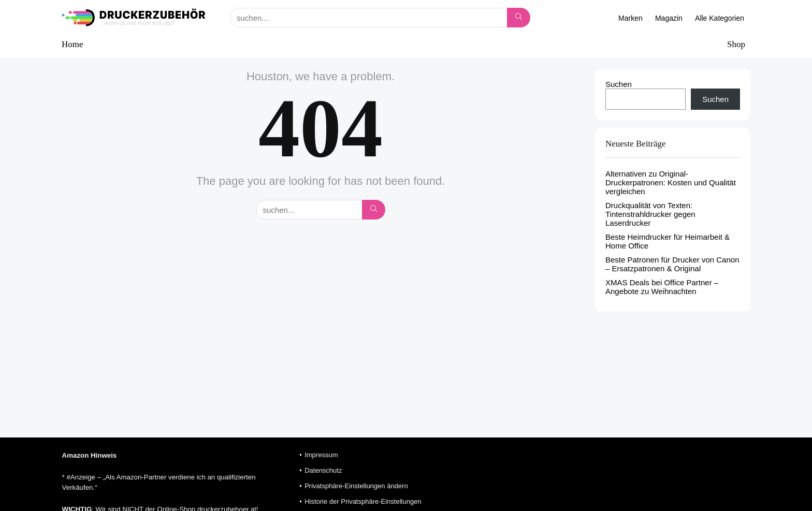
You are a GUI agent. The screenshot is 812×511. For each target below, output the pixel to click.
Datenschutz (323, 470)
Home (72, 44)
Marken (630, 18)
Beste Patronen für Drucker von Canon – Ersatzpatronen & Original (672, 264)
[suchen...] (519, 18)
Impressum (321, 455)
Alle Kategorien (720, 18)
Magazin (669, 18)
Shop (736, 44)
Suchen (619, 84)
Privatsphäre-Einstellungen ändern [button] (356, 486)
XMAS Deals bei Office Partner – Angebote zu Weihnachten (662, 287)
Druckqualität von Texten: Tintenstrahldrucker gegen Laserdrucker (650, 214)
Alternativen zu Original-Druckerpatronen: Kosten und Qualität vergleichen (671, 182)
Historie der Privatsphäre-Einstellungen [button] (363, 501)
